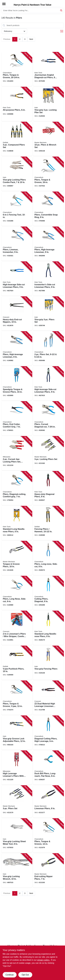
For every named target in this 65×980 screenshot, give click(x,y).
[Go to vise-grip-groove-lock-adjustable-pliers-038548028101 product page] (17, 733)
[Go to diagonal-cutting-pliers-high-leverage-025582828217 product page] (48, 733)
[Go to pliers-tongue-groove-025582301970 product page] (48, 174)
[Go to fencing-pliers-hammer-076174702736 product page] (48, 523)
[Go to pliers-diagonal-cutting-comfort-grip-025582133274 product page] (17, 488)
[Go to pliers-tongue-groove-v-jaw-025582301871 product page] (17, 698)
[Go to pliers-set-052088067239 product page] (17, 802)
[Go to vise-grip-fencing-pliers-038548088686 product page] (48, 663)
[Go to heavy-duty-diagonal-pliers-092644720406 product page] (48, 488)
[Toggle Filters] (62, 31)
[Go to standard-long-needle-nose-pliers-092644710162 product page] (17, 523)
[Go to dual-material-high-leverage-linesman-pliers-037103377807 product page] (48, 698)
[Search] (61, 10)
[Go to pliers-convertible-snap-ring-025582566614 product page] (48, 209)
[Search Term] (33, 10)
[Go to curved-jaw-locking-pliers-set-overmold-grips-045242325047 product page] (17, 453)
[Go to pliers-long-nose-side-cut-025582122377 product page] (17, 593)
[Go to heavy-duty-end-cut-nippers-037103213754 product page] (17, 314)
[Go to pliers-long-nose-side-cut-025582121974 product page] (48, 558)
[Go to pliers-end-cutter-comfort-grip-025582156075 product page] (17, 418)
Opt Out (25, 975)
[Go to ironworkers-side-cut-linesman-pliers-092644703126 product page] (48, 279)
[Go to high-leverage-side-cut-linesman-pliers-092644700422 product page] (48, 383)
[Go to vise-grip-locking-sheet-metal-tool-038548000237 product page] (17, 836)
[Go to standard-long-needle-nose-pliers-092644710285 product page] (48, 628)
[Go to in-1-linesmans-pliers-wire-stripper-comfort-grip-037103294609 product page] (17, 628)
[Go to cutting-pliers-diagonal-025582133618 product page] (48, 593)
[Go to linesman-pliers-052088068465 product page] (48, 802)
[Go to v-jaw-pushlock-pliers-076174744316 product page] (17, 663)
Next (31, 39)
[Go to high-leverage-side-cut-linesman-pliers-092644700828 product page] (17, 279)
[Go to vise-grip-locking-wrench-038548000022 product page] (17, 871)
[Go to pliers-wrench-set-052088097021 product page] (48, 139)
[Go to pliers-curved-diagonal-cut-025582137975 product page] (48, 418)
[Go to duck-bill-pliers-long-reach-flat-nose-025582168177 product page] (48, 768)
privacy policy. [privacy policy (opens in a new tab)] (43, 960)
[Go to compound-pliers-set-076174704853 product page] (17, 139)
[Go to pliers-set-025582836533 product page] (48, 349)
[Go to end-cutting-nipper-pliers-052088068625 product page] (48, 871)
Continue (9, 975)
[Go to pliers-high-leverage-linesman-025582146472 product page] (48, 244)
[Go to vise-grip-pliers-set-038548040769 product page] (48, 314)
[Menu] (4, 4)
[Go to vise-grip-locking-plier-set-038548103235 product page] (48, 104)
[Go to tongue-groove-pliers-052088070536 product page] (17, 558)
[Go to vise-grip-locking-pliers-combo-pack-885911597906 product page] (17, 174)
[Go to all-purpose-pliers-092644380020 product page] (17, 104)
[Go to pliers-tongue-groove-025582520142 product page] (17, 69)
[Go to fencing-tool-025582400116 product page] (17, 209)
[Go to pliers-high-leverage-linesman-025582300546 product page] (17, 349)
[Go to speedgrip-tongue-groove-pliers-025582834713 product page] (17, 383)
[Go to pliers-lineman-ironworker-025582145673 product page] (17, 244)
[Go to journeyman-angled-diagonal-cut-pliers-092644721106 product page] (48, 69)
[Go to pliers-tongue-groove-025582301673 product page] (48, 836)
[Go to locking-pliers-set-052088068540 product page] (48, 453)
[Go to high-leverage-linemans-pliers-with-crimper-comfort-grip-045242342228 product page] (17, 768)
